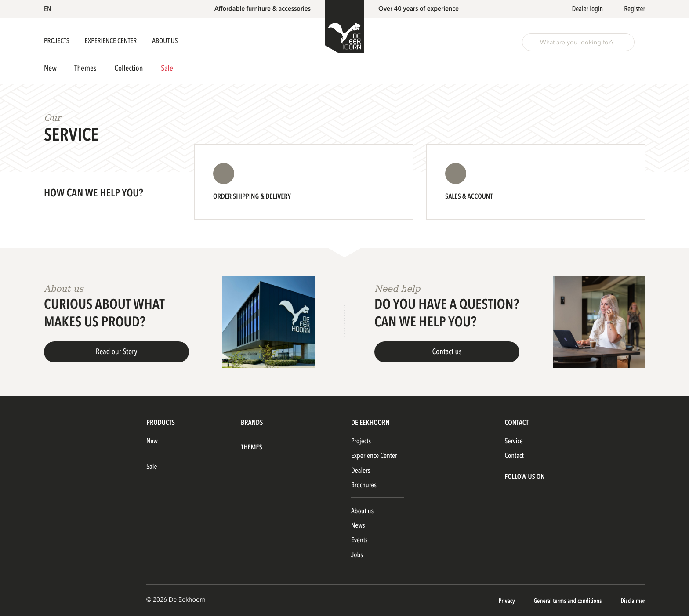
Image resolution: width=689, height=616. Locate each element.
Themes (85, 68)
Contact (514, 456)
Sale (167, 69)
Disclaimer (633, 601)
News (358, 525)
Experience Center (111, 41)
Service (513, 441)
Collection (129, 69)
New (50, 69)
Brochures (364, 485)
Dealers (361, 471)
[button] (49, 9)
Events (359, 540)
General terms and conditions (568, 601)
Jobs (357, 555)
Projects (57, 41)
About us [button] (165, 41)
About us (362, 511)
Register (635, 9)
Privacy (507, 601)
